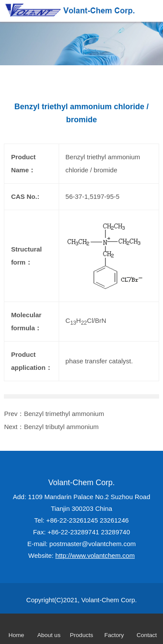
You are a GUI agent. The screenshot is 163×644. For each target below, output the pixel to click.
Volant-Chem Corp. (81, 483)
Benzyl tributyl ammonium (61, 427)
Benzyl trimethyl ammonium (64, 414)
